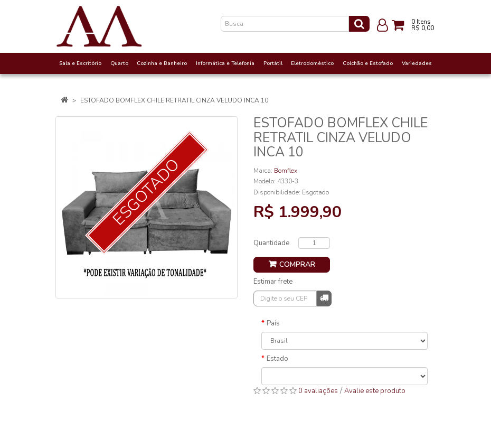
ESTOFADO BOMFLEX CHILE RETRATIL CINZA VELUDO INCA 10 (174, 100)
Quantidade (271, 243)
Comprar (297, 264)
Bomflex (286, 171)
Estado (277, 359)
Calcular (324, 297)
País (273, 323)
